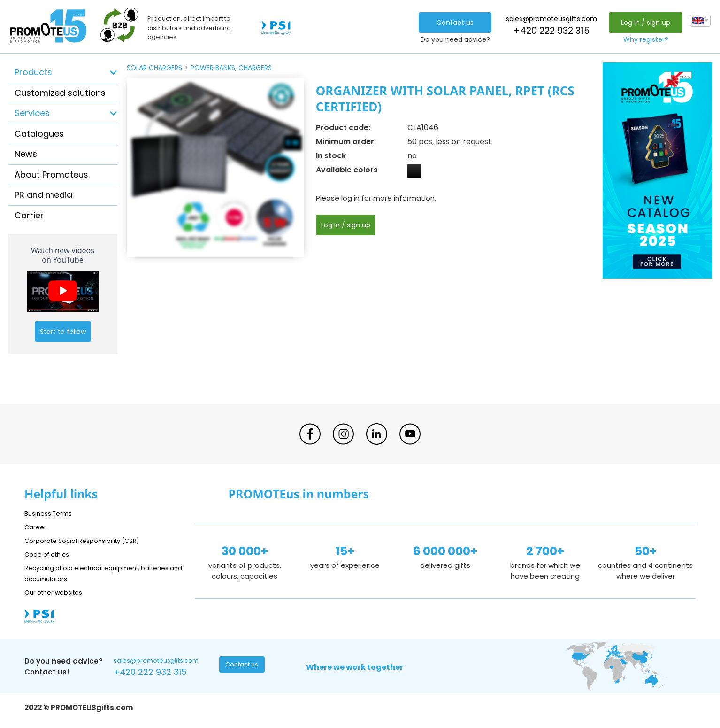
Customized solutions (60, 93)
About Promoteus (51, 174)
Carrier (29, 215)
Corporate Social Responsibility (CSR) (90, 540)
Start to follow (63, 332)
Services (32, 113)
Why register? (643, 39)
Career (37, 527)
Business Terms (51, 513)
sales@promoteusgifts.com (549, 19)
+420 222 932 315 (549, 31)
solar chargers (154, 68)
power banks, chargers (231, 68)
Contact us (453, 23)
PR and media (43, 195)
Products (33, 72)
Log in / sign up (643, 23)
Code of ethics (51, 554)
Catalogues (39, 134)
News (26, 154)
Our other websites (58, 592)
